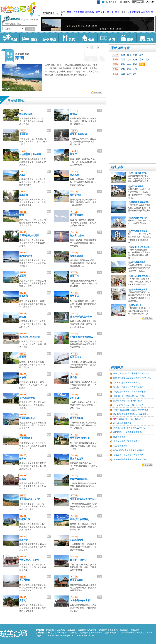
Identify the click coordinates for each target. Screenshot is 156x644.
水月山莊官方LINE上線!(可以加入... (129, 405)
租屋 (88, 37)
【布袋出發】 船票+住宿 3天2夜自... (129, 396)
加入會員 (112, 2)
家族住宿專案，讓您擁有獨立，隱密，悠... (132, 378)
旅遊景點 (50, 630)
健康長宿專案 (119, 437)
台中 (129, 60)
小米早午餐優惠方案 (122, 423)
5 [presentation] (103, 47)
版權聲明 (50, 633)
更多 (117, 12)
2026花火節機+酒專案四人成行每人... (130, 428)
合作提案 (84, 633)
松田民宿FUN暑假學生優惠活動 (127, 432)
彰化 (135, 60)
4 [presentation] (99, 47)
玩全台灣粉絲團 (127, 633)
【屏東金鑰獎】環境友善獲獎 (126, 441)
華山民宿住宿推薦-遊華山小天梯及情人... (132, 414)
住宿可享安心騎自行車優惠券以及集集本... (132, 373)
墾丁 (98, 12)
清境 (87, 12)
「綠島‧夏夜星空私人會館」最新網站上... (132, 410)
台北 (129, 12)
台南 (129, 64)
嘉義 (123, 64)
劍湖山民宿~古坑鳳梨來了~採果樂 (129, 450)
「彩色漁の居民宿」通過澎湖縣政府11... (131, 392)
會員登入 (127, 2)
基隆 (123, 55)
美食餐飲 (82, 630)
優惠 (127, 37)
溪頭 (82, 12)
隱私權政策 (62, 633)
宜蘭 (134, 12)
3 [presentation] (95, 47)
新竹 (141, 55)
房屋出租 (92, 630)
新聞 (107, 37)
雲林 (148, 60)
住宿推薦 (61, 630)
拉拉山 (92, 12)
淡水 (112, 12)
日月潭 (77, 12)
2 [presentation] (91, 47)
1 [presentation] (87, 47)
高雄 (135, 64)
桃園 (135, 55)
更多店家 (149, 318)
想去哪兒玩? (49, 13)
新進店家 (135, 630)
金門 (129, 74)
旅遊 (49, 37)
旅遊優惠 (114, 630)
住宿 (29, 37)
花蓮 (138, 12)
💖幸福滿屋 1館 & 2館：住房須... (128, 419)
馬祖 (135, 74)
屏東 (142, 64)
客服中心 (73, 633)
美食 (68, 37)
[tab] (87, 47)
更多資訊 (97, 92)
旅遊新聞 (103, 630)
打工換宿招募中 (120, 446)
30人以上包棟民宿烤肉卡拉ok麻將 (128, 387)
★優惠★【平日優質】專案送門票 (128, 455)
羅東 (102, 12)
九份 (107, 12)
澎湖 (148, 12)
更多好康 (148, 465)
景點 (10, 37)
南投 (141, 60)
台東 (143, 12)
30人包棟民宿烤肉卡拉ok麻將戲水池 (129, 459)
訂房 (146, 37)
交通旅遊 (71, 630)
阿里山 (70, 12)
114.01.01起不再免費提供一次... (127, 383)
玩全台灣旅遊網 (18, 9)
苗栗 (123, 60)
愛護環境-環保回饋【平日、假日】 (129, 401)
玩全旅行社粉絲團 (144, 633)
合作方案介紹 (111, 633)
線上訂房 (124, 630)
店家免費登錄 (96, 633)
